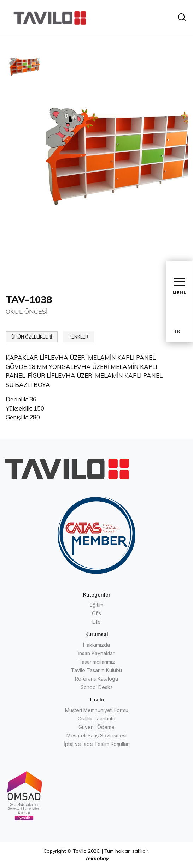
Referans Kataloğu (96, 679)
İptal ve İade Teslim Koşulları (97, 744)
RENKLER (78, 337)
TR (177, 331)
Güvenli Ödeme (96, 727)
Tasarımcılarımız (97, 662)
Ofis (96, 613)
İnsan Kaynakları (97, 653)
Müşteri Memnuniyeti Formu (97, 710)
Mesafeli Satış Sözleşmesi (96, 735)
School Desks (97, 687)
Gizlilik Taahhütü (96, 719)
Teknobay (97, 858)
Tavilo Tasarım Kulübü (96, 670)
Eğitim (96, 605)
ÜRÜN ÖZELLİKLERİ (32, 337)
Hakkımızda (96, 645)
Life (96, 622)
